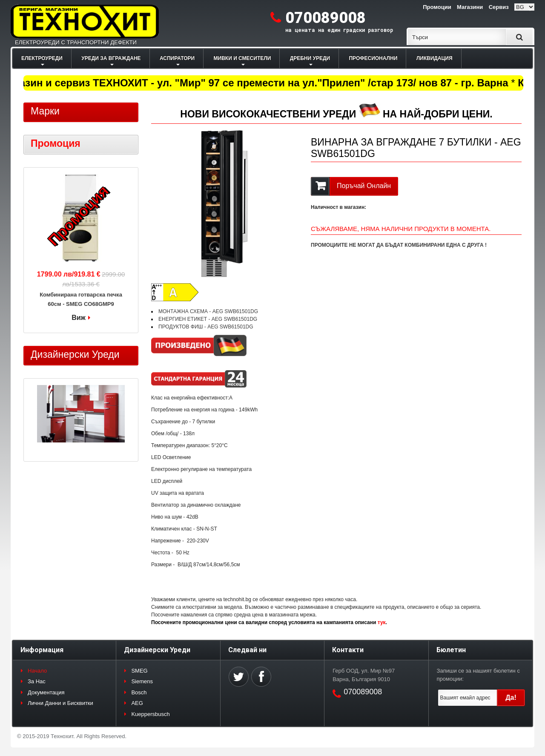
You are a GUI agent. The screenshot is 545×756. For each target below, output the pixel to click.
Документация (46, 692)
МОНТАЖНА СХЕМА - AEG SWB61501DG (208, 311)
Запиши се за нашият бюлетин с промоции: (478, 675)
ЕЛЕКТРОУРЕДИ (42, 58)
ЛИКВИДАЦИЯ (435, 58)
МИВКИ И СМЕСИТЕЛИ (242, 58)
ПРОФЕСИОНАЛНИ (373, 58)
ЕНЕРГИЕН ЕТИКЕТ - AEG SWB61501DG (208, 319)
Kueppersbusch (150, 714)
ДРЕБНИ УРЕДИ (310, 58)
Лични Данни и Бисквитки (60, 703)
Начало (37, 671)
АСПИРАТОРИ (177, 58)
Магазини (470, 7)
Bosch (139, 692)
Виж (79, 318)
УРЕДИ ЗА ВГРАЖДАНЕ (111, 58)
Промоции (437, 7)
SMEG (139, 671)
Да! (511, 698)
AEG (137, 703)
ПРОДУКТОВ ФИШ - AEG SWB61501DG (206, 327)
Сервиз (499, 7)
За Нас (37, 681)
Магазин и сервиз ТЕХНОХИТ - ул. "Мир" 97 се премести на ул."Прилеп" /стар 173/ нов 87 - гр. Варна (257, 83)
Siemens (142, 681)
